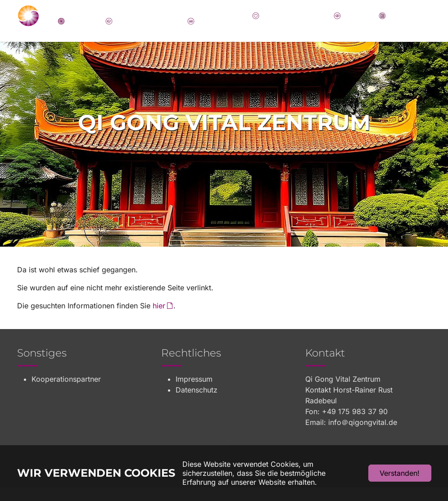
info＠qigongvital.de (363, 436)
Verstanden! (400, 473)
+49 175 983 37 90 (355, 425)
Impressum (194, 393)
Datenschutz (197, 403)
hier (159, 319)
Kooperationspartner (66, 393)
